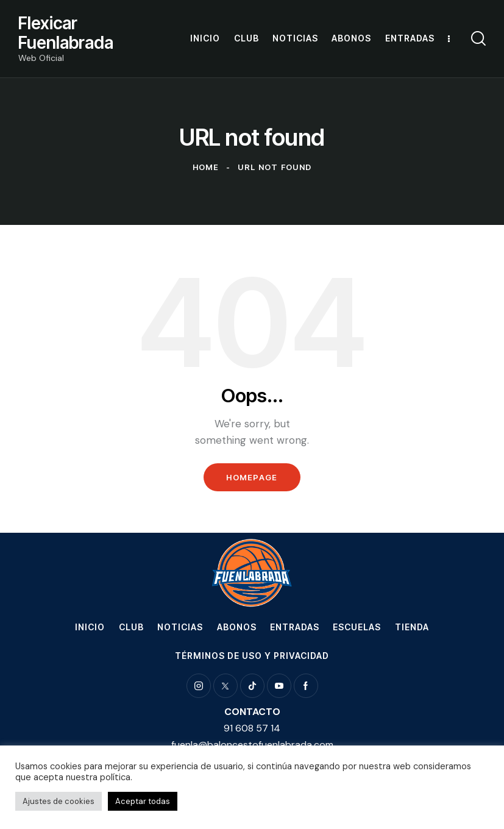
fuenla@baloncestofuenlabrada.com (252, 745)
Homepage (252, 477)
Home (206, 167)
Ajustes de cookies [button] (59, 801)
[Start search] (478, 39)
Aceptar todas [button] (143, 801)
